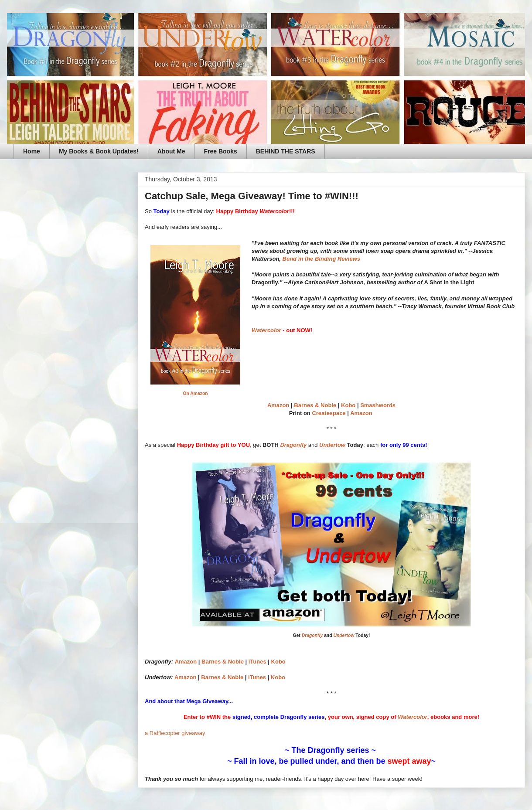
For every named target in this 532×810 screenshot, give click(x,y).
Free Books (220, 151)
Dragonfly (293, 445)
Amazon (278, 405)
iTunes (257, 662)
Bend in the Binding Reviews (321, 259)
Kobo (348, 405)
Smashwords (378, 405)
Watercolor (266, 330)
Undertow (332, 445)
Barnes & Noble (315, 405)
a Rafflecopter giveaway (175, 733)
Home (32, 151)
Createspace (329, 413)
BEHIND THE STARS (286, 151)
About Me (171, 151)
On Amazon (195, 393)
